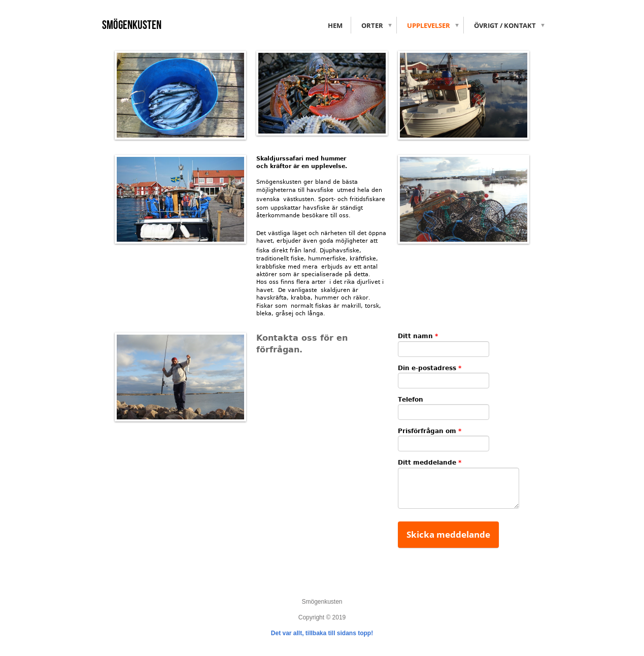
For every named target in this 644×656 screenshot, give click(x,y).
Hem (335, 25)
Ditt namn (418, 336)
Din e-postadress (430, 368)
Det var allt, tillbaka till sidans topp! (322, 633)
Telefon (411, 400)
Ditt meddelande (430, 463)
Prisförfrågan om (430, 431)
